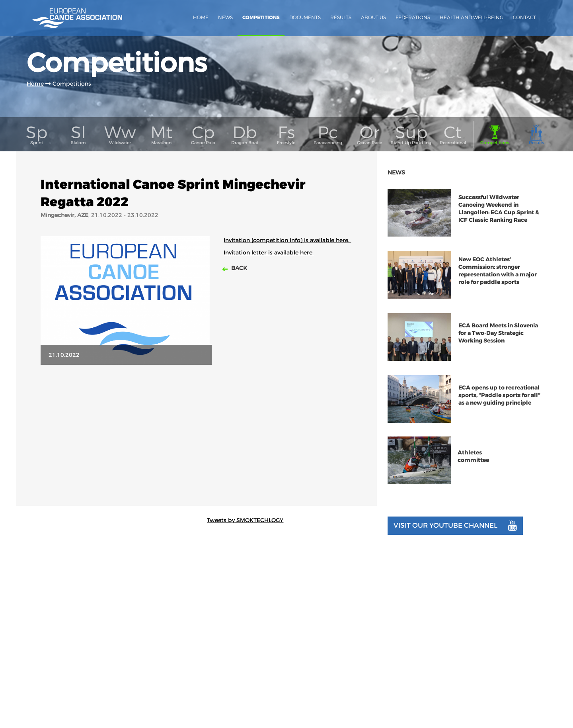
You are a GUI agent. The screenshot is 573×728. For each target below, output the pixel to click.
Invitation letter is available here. (269, 252)
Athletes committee (473, 456)
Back (238, 268)
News (225, 17)
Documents (305, 17)
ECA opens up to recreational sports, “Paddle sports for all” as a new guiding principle (499, 395)
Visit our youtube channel (455, 526)
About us (373, 17)
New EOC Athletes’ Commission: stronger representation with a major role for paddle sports (498, 271)
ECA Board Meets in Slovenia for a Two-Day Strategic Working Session (498, 333)
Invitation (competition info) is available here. (287, 240)
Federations (413, 17)
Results (341, 17)
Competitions (261, 18)
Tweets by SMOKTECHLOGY (245, 520)
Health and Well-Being (472, 17)
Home (201, 17)
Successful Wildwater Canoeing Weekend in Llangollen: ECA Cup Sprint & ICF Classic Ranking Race (499, 209)
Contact (524, 17)
